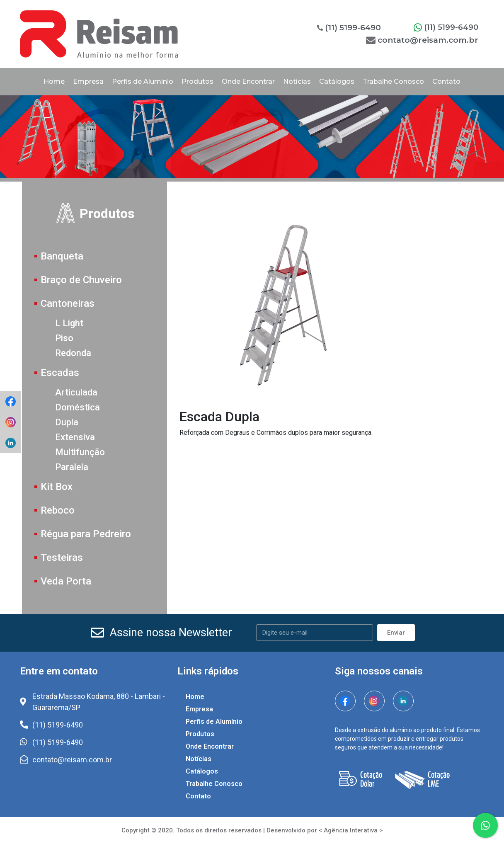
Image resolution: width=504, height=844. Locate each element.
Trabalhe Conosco (393, 81)
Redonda (73, 353)
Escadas (60, 373)
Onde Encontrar (248, 81)
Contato (446, 81)
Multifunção (80, 452)
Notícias (297, 81)
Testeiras (62, 558)
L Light (69, 323)
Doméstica (78, 407)
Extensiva (75, 437)
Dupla (67, 422)
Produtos (197, 81)
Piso (64, 338)
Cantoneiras (68, 303)
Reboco (58, 510)
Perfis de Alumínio (143, 81)
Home (54, 81)
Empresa (88, 81)
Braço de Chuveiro (81, 280)
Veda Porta (66, 581)
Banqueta (62, 256)
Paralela (72, 467)
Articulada (76, 392)
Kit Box (57, 487)
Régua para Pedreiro (86, 534)
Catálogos (337, 81)
